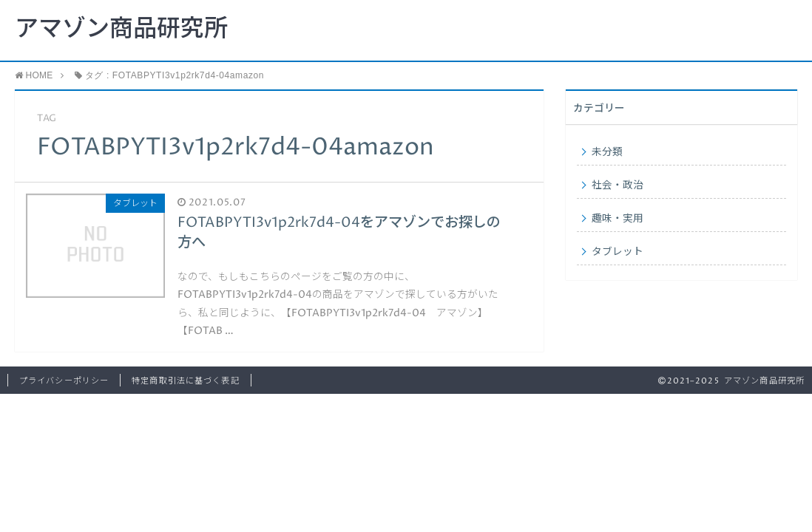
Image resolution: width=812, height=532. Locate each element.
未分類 (607, 152)
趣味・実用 (618, 219)
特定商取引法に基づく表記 (185, 381)
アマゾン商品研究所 (121, 30)
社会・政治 (618, 185)
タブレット (618, 252)
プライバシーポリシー (64, 381)
